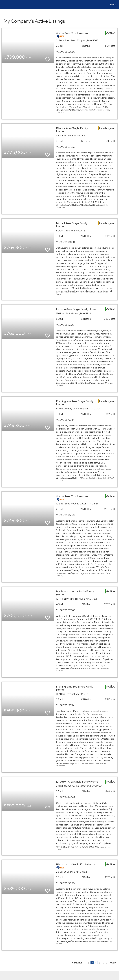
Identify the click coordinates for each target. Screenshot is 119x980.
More (113, 5)
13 (106, 963)
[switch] (48, 58)
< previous (77, 963)
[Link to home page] (3, 5)
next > (113, 963)
